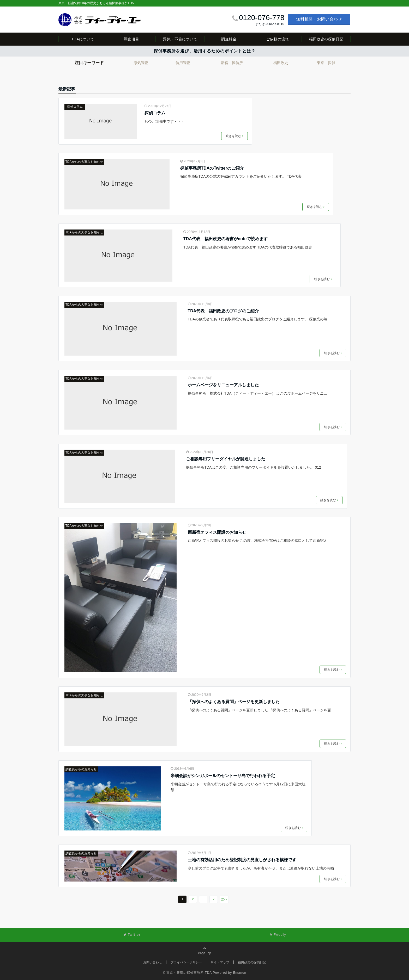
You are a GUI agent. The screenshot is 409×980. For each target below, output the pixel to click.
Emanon (240, 973)
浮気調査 (141, 63)
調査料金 (229, 39)
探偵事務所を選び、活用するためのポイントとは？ (205, 51)
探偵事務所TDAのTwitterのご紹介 (212, 168)
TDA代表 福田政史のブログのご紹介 (223, 311)
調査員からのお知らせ (81, 769)
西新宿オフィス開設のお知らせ (217, 532)
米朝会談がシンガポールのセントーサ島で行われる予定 (223, 776)
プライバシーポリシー (186, 962)
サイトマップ (220, 962)
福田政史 (281, 63)
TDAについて (83, 39)
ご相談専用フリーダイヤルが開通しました (226, 459)
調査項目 (131, 39)
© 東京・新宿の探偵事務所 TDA (187, 973)
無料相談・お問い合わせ (319, 19)
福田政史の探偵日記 (326, 39)
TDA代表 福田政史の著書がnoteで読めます (225, 239)
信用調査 (183, 63)
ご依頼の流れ (277, 39)
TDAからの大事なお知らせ (84, 162)
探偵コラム (75, 107)
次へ (224, 899)
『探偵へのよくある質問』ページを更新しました (234, 702)
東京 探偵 (326, 63)
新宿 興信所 (232, 63)
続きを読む (234, 136)
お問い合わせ (153, 962)
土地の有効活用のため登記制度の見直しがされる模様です (242, 860)
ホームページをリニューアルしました (223, 385)
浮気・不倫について (180, 39)
